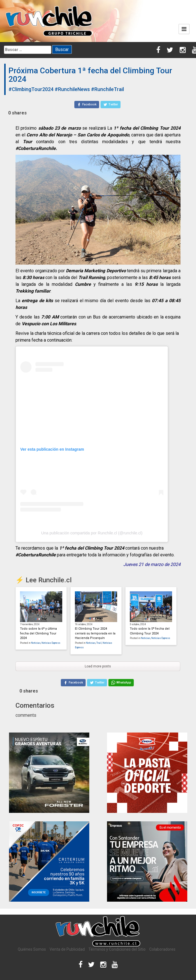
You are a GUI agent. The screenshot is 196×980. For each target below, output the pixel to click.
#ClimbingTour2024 (31, 89)
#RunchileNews (72, 89)
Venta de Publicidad (67, 949)
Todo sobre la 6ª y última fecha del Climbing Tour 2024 (38, 633)
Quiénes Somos (32, 949)
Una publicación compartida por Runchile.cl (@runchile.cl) (92, 533)
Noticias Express (51, 643)
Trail (99, 643)
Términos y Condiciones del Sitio (117, 949)
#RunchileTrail (107, 89)
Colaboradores (162, 949)
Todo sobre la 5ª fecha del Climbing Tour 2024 (150, 631)
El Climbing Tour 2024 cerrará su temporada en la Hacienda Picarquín (95, 633)
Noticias (36, 643)
